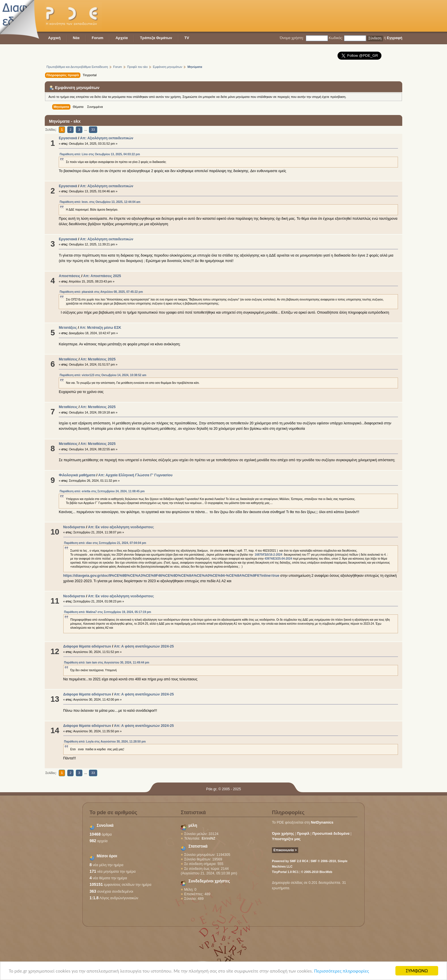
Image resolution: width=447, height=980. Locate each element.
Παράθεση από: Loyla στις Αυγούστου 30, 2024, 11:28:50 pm (105, 742)
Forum (97, 38)
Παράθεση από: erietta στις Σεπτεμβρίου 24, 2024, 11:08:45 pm (102, 491)
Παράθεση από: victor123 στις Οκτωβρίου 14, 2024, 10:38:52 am (103, 375)
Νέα (76, 38)
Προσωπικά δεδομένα (331, 834)
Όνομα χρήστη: (292, 38)
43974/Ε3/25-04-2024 (278, 559)
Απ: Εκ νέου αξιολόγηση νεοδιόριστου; (121, 527)
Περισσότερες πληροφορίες (342, 972)
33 (93, 130)
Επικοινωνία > (285, 850)
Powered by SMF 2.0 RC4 (290, 861)
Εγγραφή (395, 38)
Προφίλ (303, 834)
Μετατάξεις (68, 328)
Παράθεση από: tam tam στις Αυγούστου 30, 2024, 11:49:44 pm (107, 663)
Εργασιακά (68, 138)
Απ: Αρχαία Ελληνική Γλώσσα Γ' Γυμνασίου (135, 475)
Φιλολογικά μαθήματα (77, 475)
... (86, 130)
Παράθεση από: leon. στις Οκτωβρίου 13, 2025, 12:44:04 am (100, 202)
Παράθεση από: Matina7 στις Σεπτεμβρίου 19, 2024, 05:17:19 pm (108, 612)
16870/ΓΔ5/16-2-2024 (268, 555)
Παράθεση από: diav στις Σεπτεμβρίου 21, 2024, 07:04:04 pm (105, 543)
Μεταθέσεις (68, 359)
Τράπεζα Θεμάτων (156, 38)
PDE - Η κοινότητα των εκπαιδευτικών (73, 16)
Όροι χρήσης (283, 834)
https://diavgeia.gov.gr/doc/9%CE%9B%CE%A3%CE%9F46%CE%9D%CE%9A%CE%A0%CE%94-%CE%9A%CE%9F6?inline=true (171, 576)
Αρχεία (122, 38)
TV (187, 38)
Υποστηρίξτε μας (286, 839)
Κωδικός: (336, 38)
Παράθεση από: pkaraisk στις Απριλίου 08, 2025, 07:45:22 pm (101, 292)
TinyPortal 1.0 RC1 (285, 872)
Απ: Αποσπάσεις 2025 (102, 276)
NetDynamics (322, 822)
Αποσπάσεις (70, 276)
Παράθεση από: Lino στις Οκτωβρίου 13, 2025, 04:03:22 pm (100, 154)
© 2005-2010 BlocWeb (317, 872)
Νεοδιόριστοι (74, 527)
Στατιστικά (198, 846)
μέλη (193, 825)
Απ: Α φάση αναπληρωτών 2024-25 (144, 646)
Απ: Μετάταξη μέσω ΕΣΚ (100, 328)
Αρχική (54, 38)
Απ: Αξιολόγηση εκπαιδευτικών (107, 138)
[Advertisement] (298, 16)
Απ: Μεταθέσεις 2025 (98, 359)
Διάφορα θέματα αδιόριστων (87, 646)
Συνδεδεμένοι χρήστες (209, 881)
